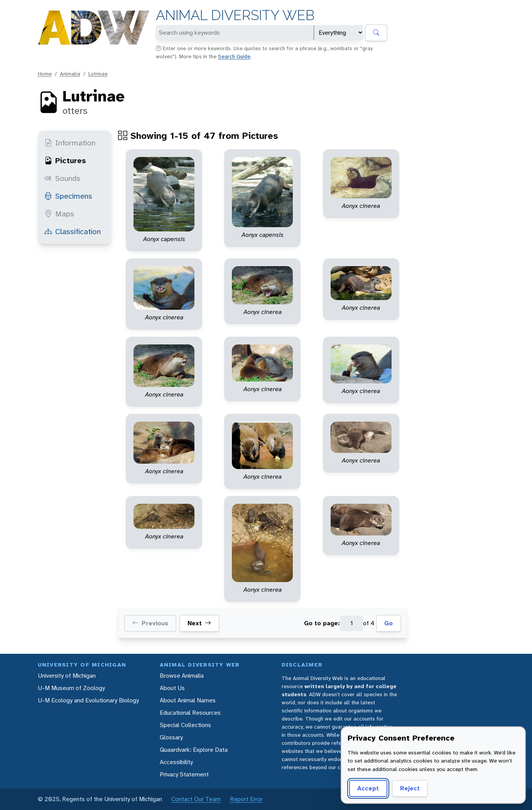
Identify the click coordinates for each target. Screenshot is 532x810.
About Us (172, 688)
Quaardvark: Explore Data (194, 750)
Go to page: (322, 623)
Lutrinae (98, 74)
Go (388, 623)
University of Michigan (67, 676)
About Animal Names (188, 700)
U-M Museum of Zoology (71, 688)
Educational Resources (190, 713)
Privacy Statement (184, 774)
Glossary (171, 737)
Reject (410, 788)
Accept (368, 788)
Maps (59, 214)
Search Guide (234, 56)
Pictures (65, 160)
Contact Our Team (196, 799)
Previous (150, 623)
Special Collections (185, 725)
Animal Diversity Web (235, 15)
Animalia (70, 74)
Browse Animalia (182, 676)
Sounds (62, 178)
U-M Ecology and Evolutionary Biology (88, 700)
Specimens (68, 196)
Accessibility (176, 762)
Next (199, 623)
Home (45, 74)
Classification (73, 231)
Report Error (246, 799)
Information (70, 143)
